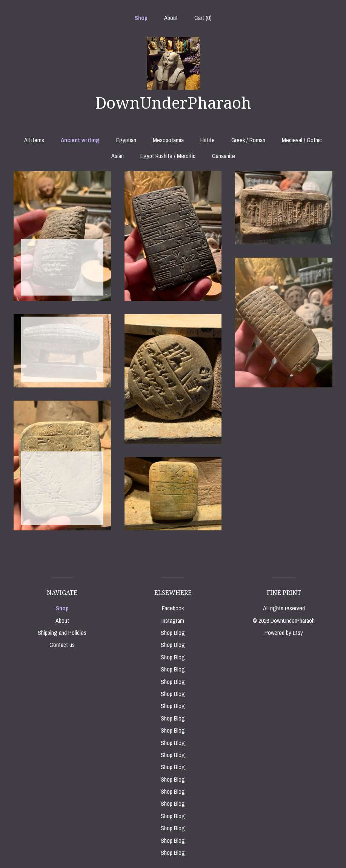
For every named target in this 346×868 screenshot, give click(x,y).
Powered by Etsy (284, 633)
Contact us (62, 645)
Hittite (208, 140)
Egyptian (126, 140)
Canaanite (224, 156)
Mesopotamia (168, 140)
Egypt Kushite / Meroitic (168, 156)
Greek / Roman (248, 140)
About (171, 18)
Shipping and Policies (62, 633)
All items (34, 140)
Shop (141, 18)
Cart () (203, 18)
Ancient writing (80, 140)
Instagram (173, 621)
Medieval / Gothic (302, 140)
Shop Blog (173, 633)
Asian (118, 156)
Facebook (173, 608)
